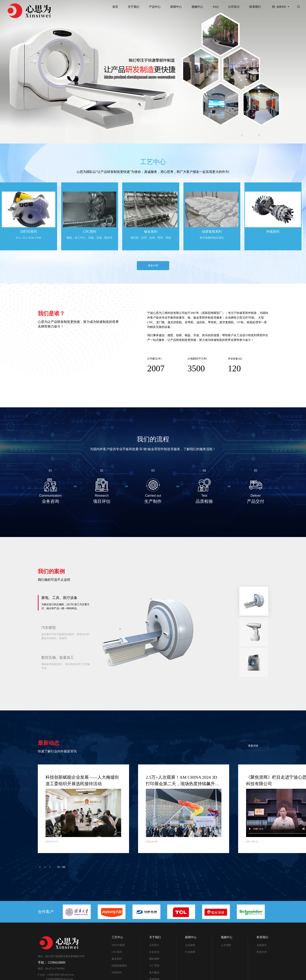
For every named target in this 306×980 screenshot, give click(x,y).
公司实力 (233, 7)
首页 (114, 7)
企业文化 (154, 953)
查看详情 (252, 746)
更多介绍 (153, 266)
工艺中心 (117, 938)
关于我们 (133, 7)
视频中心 (197, 7)
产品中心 (154, 7)
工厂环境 (154, 967)
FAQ (215, 7)
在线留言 (262, 946)
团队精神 (154, 960)
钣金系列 (117, 960)
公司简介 (154, 946)
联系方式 (262, 953)
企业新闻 (190, 946)
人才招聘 (226, 946)
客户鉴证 (154, 973)
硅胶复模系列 (119, 967)
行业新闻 (190, 953)
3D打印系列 (118, 946)
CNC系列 (117, 953)
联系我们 (254, 7)
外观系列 (117, 973)
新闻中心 (175, 7)
